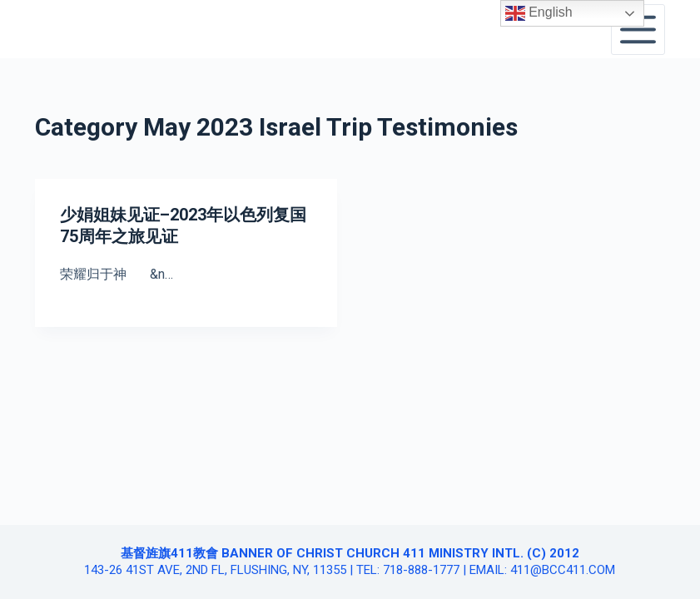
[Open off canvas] (638, 30)
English (539, 13)
